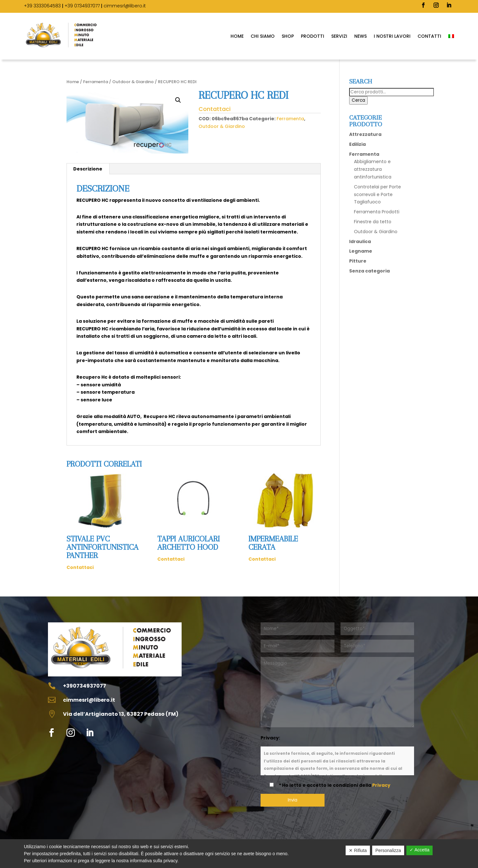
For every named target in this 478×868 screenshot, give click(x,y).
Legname (361, 251)
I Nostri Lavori (392, 36)
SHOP (288, 36)
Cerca (358, 100)
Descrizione (88, 169)
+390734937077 (85, 686)
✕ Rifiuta (358, 850)
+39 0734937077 (82, 6)
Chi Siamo (263, 36)
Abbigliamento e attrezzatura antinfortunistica (373, 169)
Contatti (429, 36)
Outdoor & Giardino (133, 82)
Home (237, 36)
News (360, 36)
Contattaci (215, 109)
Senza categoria (369, 271)
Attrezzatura (365, 134)
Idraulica (360, 241)
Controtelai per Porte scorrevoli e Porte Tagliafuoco (377, 194)
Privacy (381, 785)
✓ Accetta (419, 850)
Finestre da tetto (373, 222)
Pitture (358, 261)
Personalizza (388, 850)
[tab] (88, 169)
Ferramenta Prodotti (377, 212)
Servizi (339, 36)
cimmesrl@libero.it (125, 6)
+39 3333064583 (42, 6)
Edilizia (357, 144)
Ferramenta (96, 82)
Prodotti (313, 36)
